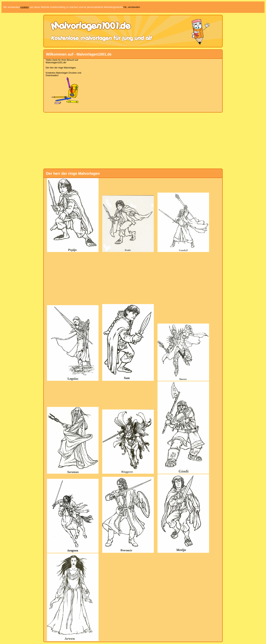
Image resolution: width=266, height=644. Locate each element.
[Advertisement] (132, 84)
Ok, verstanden (132, 7)
